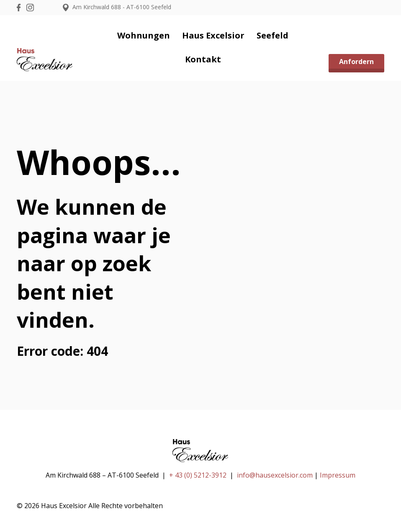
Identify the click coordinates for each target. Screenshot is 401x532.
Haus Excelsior (213, 35)
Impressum (338, 475)
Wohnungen (144, 35)
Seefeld (272, 35)
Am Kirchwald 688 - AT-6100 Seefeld (117, 7)
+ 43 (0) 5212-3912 (198, 475)
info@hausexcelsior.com (275, 475)
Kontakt (203, 59)
